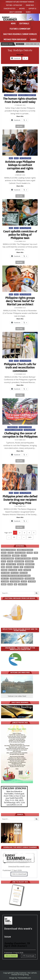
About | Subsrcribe (16, 12)
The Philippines (25, 158)
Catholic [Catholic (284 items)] (11, 553)
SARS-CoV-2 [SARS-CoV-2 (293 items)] (5, 579)
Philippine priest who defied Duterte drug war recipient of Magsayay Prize (20, 500)
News (13, 23)
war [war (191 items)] (15, 584)
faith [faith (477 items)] (3, 564)
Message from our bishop (15, 39)
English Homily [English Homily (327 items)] (19, 561)
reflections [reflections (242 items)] (24, 573)
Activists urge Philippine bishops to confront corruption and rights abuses (20, 167)
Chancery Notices (9, 8)
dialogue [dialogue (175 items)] (35, 559)
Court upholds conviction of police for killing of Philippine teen (20, 235)
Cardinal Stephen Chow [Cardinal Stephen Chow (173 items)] (8, 550)
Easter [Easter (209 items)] (3, 561)
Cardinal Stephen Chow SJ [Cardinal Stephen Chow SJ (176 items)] (25, 550)
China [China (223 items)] (36, 553)
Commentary (13, 427)
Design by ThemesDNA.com (20, 978)
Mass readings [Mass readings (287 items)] (29, 567)
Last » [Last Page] (30, 537)
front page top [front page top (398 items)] (11, 564)
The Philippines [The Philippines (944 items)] (15, 581)
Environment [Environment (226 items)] (29, 561)
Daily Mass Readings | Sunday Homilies (20, 34)
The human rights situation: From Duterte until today (20, 100)
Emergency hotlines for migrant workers (20, 2)
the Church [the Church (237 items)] (5, 581)
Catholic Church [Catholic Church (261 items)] (20, 553)
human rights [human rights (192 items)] (30, 564)
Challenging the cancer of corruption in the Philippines (20, 435)
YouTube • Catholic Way (14, 5)
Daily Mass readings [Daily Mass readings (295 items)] (7, 559)
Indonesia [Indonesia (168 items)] (9, 567)
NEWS (16, 158)
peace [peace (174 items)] (20, 570)
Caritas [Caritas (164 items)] (4, 553)
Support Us (32, 8)
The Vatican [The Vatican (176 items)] (32, 581)
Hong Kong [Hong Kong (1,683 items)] (21, 564)
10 (14, 537)
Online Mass (30, 5)
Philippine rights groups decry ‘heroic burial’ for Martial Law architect (20, 301)
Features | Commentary (20, 29)
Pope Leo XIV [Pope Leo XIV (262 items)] (15, 573)
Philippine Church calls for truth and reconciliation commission (20, 367)
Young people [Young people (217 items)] (23, 584)
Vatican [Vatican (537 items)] (10, 584)
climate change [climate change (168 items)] (6, 556)
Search (28, 12)
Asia (11, 158)
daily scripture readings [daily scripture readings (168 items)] (23, 559)
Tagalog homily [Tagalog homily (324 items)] (30, 579)
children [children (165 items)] (30, 553)
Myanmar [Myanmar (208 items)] (4, 570)
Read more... (20, 126)
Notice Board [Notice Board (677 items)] (13, 570)
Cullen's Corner (11, 95)
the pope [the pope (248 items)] (24, 581)
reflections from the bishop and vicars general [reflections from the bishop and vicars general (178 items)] (16, 576)
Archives (22, 8)
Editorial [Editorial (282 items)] (10, 561)
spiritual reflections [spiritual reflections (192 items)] (17, 579)
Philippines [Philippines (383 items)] (27, 570)
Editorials (24, 23)
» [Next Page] (24, 537)
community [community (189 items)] (16, 556)
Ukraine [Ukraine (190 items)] (4, 584)
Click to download (19, 874)
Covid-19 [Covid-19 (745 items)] (24, 556)
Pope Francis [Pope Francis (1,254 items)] (5, 573)
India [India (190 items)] (3, 567)
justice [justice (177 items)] (16, 567)
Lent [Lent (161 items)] (21, 567)
